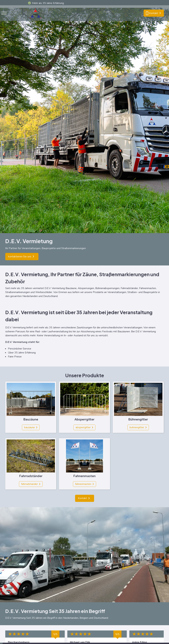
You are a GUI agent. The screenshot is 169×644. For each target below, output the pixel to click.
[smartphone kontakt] (154, 13)
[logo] (36, 19)
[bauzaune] (31, 427)
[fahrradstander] (31, 484)
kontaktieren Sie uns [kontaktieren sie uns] (20, 257)
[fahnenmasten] (84, 484)
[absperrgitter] (84, 427)
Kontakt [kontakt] (82, 498)
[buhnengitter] (138, 427)
